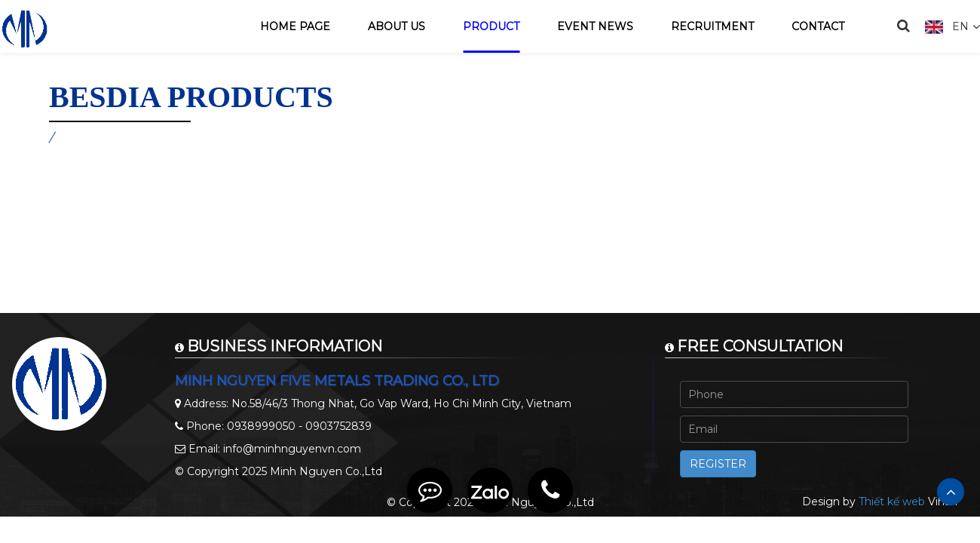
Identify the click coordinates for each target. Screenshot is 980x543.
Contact (818, 26)
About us (397, 26)
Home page (295, 26)
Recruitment (712, 26)
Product (491, 26)
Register (718, 464)
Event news (595, 26)
